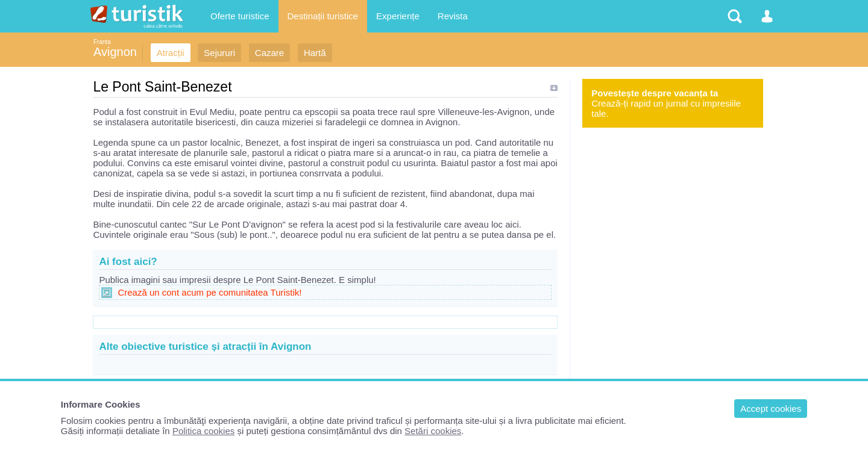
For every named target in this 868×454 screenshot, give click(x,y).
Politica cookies (203, 431)
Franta (102, 42)
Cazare (269, 53)
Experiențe (398, 16)
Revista (453, 16)
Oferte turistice (240, 16)
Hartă (315, 53)
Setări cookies (433, 431)
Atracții (171, 53)
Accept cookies (771, 409)
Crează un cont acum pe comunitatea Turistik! (209, 292)
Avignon (115, 52)
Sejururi (219, 53)
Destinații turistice (323, 16)
